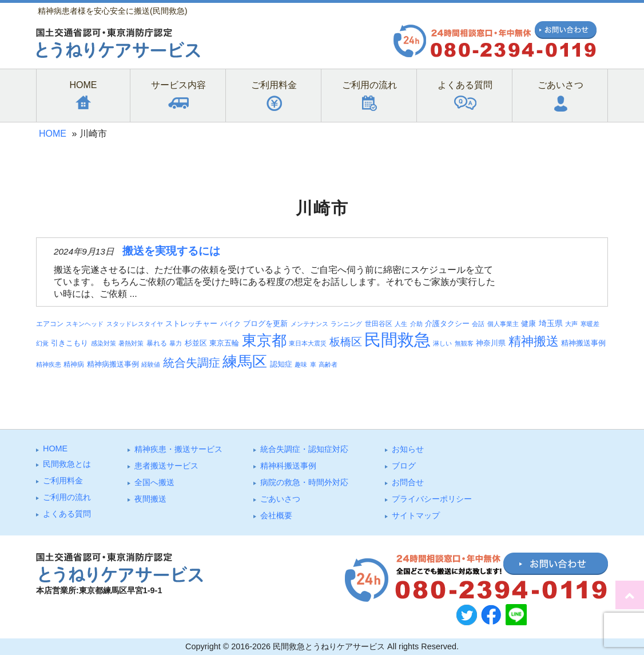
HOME (53, 134)
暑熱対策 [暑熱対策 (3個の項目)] (131, 343)
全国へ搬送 (154, 482)
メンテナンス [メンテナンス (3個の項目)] (309, 324)
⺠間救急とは (67, 464)
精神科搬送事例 (288, 466)
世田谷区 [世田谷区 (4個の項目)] (379, 323)
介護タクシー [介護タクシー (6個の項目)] (447, 323)
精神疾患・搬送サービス (178, 449)
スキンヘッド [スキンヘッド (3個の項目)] (85, 324)
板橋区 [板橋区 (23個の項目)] (346, 342)
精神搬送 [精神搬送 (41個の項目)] (534, 341)
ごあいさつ (280, 499)
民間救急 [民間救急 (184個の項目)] (397, 340)
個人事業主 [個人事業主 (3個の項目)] (503, 324)
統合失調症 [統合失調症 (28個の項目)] (192, 363)
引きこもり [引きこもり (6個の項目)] (69, 343)
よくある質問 (67, 514)
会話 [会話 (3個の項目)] (478, 324)
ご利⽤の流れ (67, 497)
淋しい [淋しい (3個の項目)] (442, 343)
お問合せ (408, 482)
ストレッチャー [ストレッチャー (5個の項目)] (191, 324)
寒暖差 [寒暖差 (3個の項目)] (590, 324)
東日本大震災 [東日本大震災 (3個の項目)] (308, 343)
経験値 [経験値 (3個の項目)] (151, 364)
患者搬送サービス (166, 466)
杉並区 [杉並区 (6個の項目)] (196, 343)
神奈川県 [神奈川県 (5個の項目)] (491, 343)
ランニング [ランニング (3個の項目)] (346, 324)
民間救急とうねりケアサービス (329, 646)
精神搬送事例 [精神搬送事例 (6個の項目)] (583, 343)
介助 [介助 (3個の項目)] (416, 324)
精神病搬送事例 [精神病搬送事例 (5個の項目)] (113, 364)
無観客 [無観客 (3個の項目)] (464, 343)
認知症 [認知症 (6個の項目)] (281, 364)
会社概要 (276, 515)
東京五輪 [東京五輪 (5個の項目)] (224, 343)
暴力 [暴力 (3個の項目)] (176, 343)
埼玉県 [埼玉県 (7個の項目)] (551, 323)
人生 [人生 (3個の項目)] (401, 324)
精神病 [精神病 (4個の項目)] (74, 364)
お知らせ (408, 449)
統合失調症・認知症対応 (304, 449)
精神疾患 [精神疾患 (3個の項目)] (49, 364)
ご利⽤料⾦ (63, 481)
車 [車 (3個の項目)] (313, 364)
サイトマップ (416, 515)
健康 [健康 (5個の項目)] (528, 324)
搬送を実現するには (171, 251)
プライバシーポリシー (432, 499)
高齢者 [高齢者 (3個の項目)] (328, 364)
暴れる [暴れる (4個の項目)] (157, 343)
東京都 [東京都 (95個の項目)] (264, 340)
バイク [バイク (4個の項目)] (230, 323)
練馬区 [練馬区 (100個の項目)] (245, 362)
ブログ (404, 466)
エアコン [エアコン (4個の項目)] (50, 323)
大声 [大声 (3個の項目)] (571, 324)
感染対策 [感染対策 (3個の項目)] (104, 343)
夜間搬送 (150, 499)
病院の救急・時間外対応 (304, 482)
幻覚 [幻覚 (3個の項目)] (42, 343)
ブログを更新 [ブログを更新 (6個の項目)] (265, 323)
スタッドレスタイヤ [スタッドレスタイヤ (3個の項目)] (135, 324)
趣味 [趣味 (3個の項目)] (301, 364)
